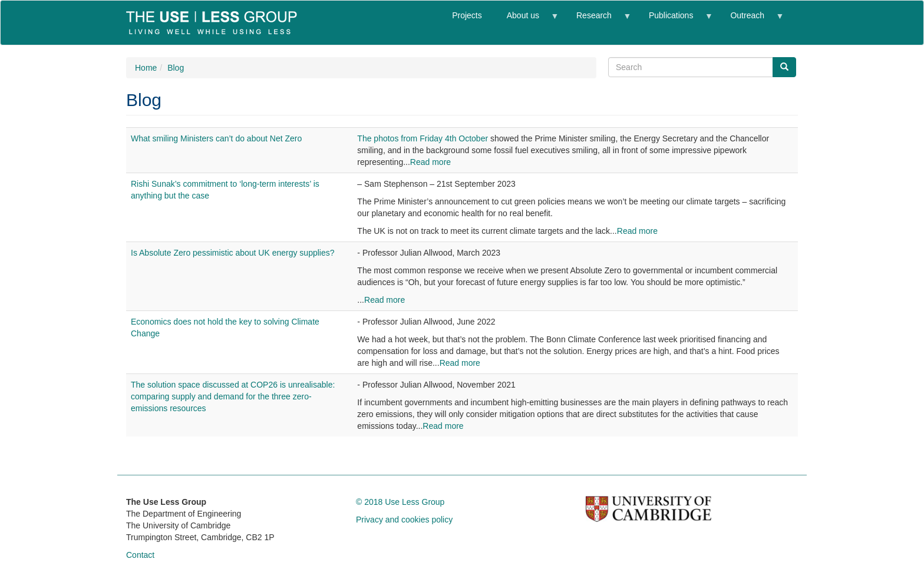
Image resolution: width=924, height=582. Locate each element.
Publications (674, 20)
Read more (430, 162)
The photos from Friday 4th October (423, 138)
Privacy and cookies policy (404, 520)
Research (597, 20)
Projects (467, 15)
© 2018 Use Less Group (400, 502)
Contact (140, 555)
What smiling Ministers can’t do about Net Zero (216, 138)
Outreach (750, 20)
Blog (176, 68)
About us (526, 20)
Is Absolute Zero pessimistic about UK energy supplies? (233, 253)
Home (146, 68)
